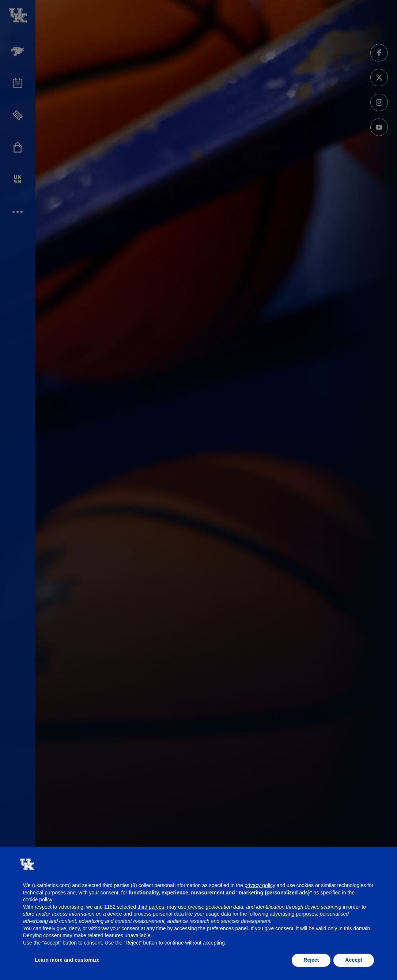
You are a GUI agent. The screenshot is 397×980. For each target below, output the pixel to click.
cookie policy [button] (38, 900)
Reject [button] (311, 960)
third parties (151, 907)
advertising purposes (293, 914)
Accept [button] (354, 960)
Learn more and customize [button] (67, 960)
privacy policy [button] (260, 885)
